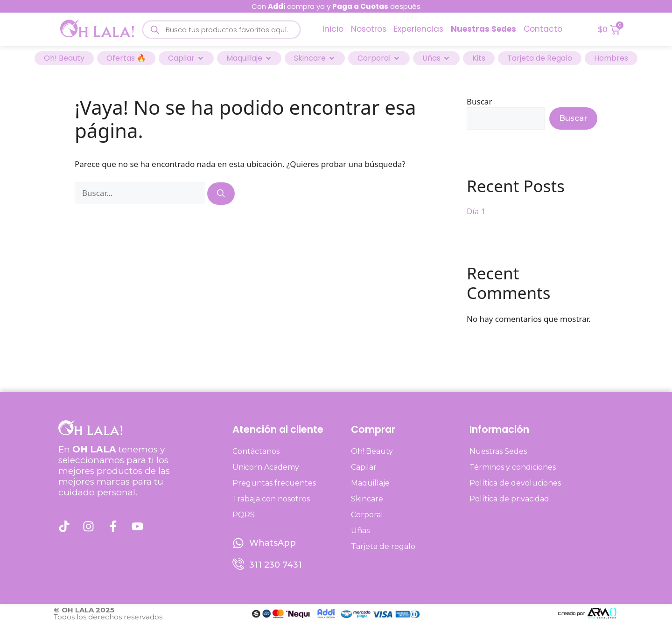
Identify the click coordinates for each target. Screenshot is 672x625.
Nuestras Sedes (498, 451)
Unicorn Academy (266, 467)
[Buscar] (221, 194)
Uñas (360, 531)
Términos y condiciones (513, 467)
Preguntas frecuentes (274, 483)
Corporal (367, 515)
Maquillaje (370, 483)
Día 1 (476, 211)
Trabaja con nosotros (271, 499)
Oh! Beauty (372, 451)
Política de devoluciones (515, 483)
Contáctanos (256, 451)
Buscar (479, 101)
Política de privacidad (509, 499)
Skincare (367, 499)
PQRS (244, 515)
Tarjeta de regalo (383, 546)
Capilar (364, 467)
